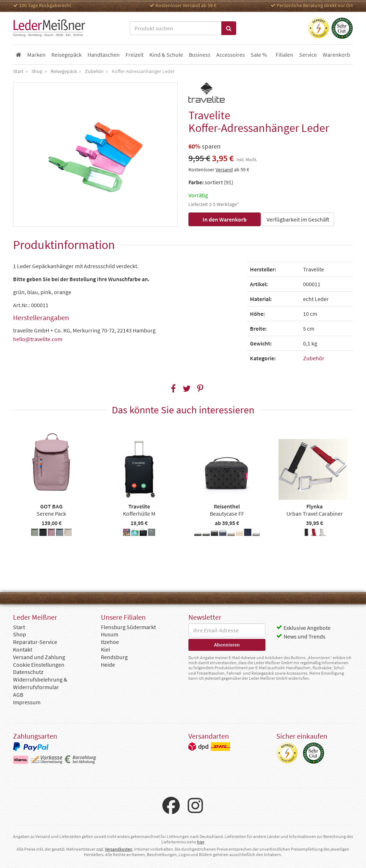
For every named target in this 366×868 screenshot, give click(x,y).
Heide (108, 665)
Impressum (27, 702)
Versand (224, 169)
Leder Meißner (49, 28)
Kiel (105, 649)
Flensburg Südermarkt (128, 627)
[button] (173, 389)
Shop (20, 634)
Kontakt (23, 649)
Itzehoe (110, 642)
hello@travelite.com (38, 339)
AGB (18, 695)
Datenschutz (28, 672)
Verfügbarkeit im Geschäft (298, 219)
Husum (110, 634)
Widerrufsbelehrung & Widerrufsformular (40, 683)
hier (201, 842)
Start (19, 627)
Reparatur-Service (35, 642)
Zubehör (314, 358)
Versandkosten (119, 849)
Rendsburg (114, 657)
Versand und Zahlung (39, 657)
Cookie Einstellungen (39, 665)
